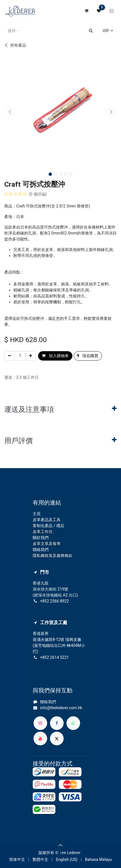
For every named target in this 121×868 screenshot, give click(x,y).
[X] (57, 739)
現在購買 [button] (88, 356)
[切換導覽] (111, 11)
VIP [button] (106, 31)
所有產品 (15, 45)
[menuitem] (17, 860)
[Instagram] (40, 723)
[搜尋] (91, 31)
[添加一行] (31, 356)
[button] (10, 112)
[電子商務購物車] (86, 11)
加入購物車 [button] (55, 356)
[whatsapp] (73, 723)
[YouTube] (40, 739)
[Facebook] (57, 723)
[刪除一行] (10, 356)
